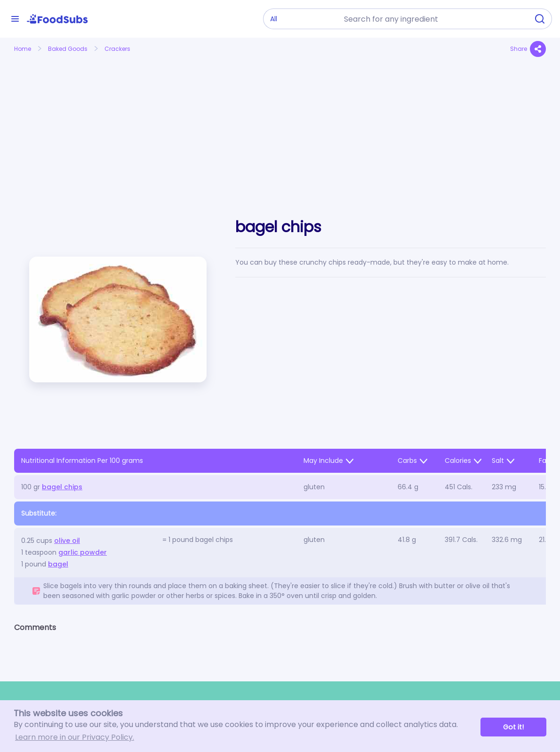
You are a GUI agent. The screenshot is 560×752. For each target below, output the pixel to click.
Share (528, 49)
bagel (58, 564)
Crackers (117, 49)
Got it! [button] (513, 727)
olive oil (67, 541)
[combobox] (433, 19)
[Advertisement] (98, 126)
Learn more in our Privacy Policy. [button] (75, 737)
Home (23, 49)
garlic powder (83, 552)
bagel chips (62, 487)
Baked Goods (68, 49)
